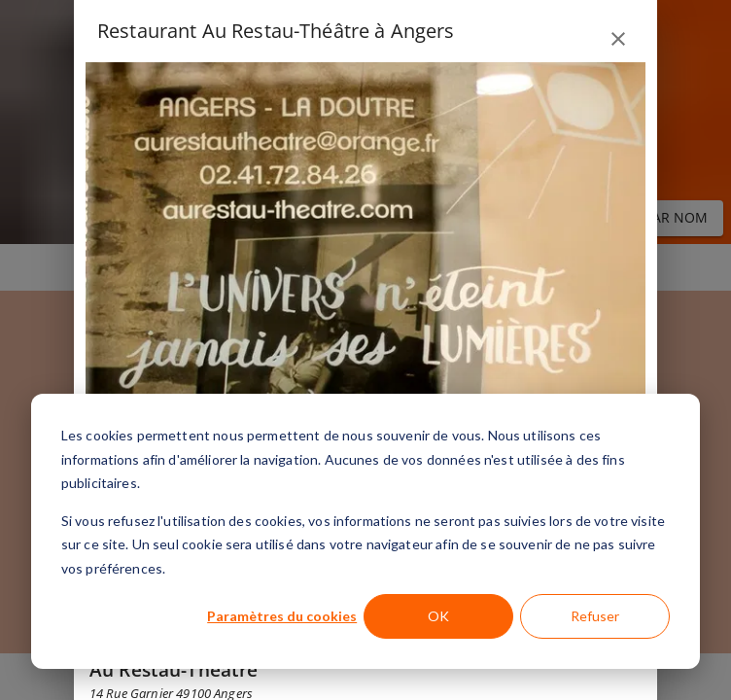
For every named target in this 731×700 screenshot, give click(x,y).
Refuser (595, 616)
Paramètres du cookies (282, 616)
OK (438, 616)
